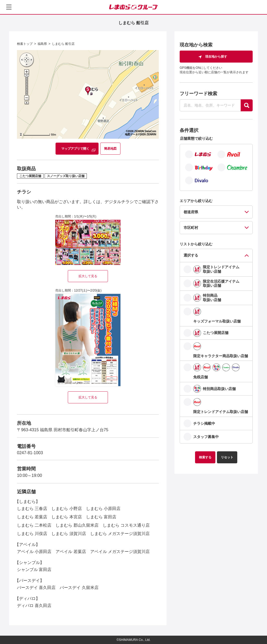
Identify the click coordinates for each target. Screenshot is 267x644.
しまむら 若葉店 (32, 517)
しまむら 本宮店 (66, 517)
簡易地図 (110, 149)
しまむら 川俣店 (32, 534)
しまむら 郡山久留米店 (77, 525)
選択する (191, 255)
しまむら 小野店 (66, 509)
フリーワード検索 (198, 94)
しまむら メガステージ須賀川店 (120, 534)
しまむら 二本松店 (34, 525)
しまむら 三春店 (32, 509)
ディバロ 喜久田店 (34, 606)
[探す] (247, 105)
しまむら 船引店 (63, 44)
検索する (205, 457)
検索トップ (25, 44)
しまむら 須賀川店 (69, 534)
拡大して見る (88, 276)
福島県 (42, 44)
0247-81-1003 (30, 453)
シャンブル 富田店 (34, 570)
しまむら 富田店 (101, 517)
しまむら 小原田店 (103, 509)
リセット (227, 457)
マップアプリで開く (75, 149)
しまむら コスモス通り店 (126, 525)
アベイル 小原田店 (34, 552)
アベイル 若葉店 (71, 552)
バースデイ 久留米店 (79, 588)
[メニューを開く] (9, 7)
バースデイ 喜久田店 (36, 588)
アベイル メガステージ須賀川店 (120, 552)
